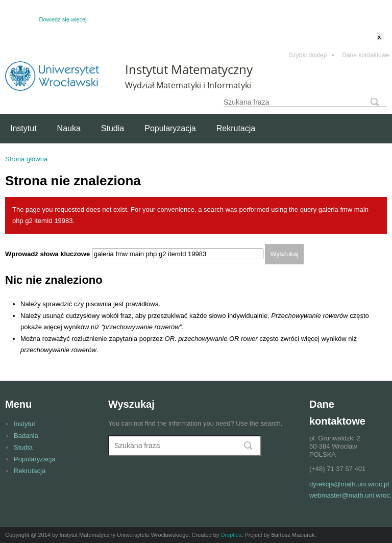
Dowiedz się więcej (63, 19)
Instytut (23, 128)
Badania (26, 436)
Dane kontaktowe (366, 55)
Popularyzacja (170, 128)
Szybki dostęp (312, 55)
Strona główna (26, 159)
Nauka (69, 128)
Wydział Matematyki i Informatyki (188, 85)
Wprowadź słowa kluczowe (48, 254)
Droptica (231, 535)
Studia (113, 128)
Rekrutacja (236, 128)
